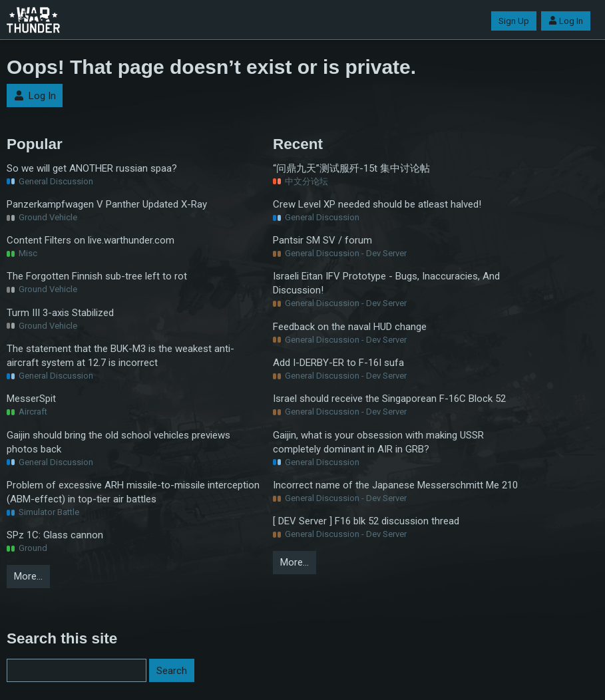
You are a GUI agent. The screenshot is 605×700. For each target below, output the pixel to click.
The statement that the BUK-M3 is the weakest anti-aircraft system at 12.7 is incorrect (120, 356)
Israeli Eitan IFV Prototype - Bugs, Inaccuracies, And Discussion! (386, 283)
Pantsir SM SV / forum (322, 240)
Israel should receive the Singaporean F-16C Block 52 (389, 399)
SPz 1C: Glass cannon (55, 535)
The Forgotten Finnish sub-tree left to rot (97, 276)
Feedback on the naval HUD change (350, 327)
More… (28, 576)
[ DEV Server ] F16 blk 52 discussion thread (366, 521)
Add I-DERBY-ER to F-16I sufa (338, 363)
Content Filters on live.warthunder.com (91, 240)
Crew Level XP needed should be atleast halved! (377, 204)
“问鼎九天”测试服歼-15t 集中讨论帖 (351, 168)
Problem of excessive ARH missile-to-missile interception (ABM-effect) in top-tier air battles (133, 492)
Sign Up (514, 21)
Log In (566, 21)
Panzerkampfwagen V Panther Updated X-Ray (107, 204)
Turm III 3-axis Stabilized (60, 313)
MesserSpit (31, 399)
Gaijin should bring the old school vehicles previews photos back (118, 442)
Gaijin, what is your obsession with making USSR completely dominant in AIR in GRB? (378, 442)
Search (172, 671)
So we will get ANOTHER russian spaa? (92, 168)
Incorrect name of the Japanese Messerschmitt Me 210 (395, 485)
